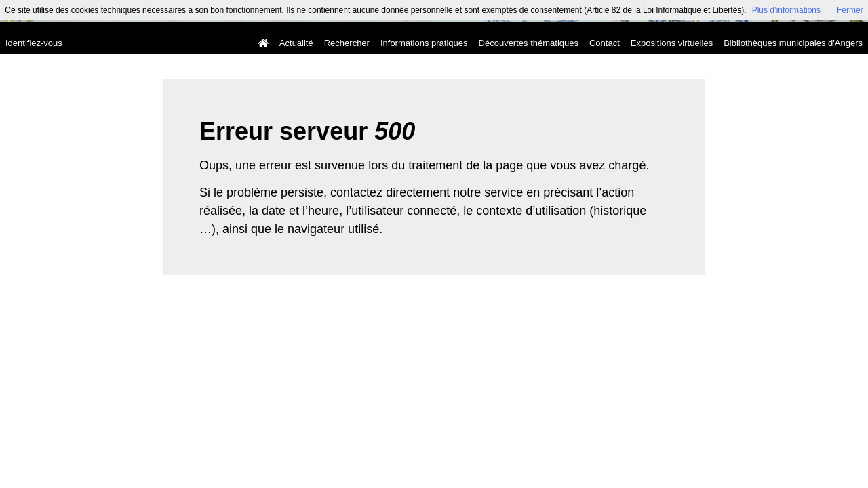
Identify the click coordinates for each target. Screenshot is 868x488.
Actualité (296, 43)
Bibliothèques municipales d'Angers (793, 43)
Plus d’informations (786, 10)
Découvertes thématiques (529, 43)
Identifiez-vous (34, 43)
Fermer (850, 10)
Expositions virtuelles (672, 43)
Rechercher (347, 43)
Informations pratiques (424, 43)
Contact (605, 43)
